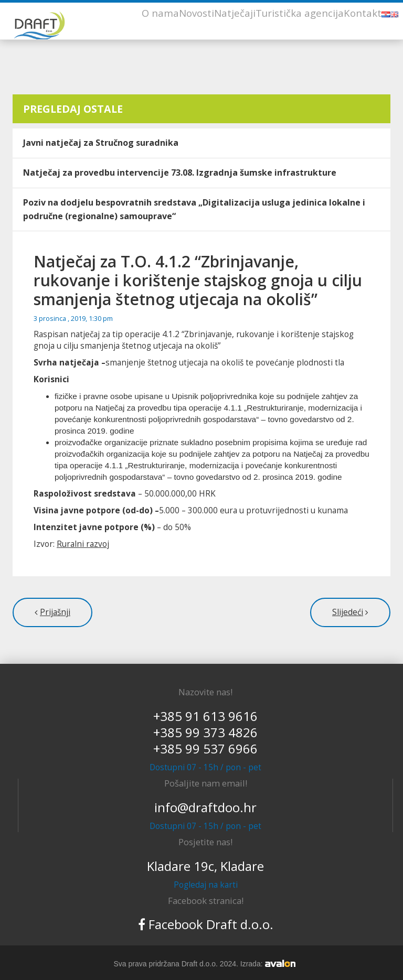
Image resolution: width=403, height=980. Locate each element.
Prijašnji (55, 612)
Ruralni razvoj (83, 544)
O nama (160, 13)
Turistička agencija (300, 13)
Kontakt (363, 13)
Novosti (197, 13)
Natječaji (235, 13)
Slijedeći (348, 612)
